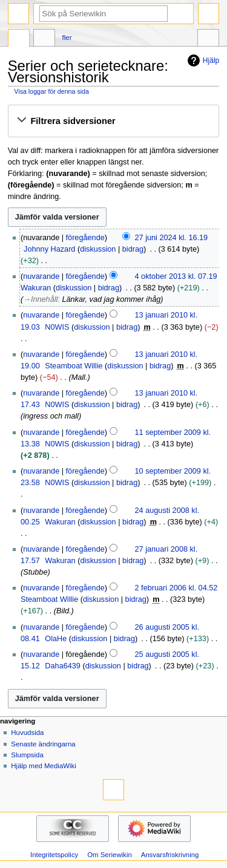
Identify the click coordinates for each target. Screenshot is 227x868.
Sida (19, 39)
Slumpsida (27, 755)
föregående (85, 238)
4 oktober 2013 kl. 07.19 (176, 276)
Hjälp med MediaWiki (44, 766)
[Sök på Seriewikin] (104, 14)
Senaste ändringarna (43, 744)
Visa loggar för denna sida (51, 91)
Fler (67, 38)
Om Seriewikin (110, 855)
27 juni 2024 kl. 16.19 (172, 238)
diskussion (98, 249)
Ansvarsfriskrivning (170, 855)
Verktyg (208, 39)
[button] (113, 121)
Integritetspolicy (54, 855)
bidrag (133, 249)
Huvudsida (27, 733)
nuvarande (41, 276)
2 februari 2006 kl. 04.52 (176, 588)
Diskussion (44, 39)
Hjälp (202, 60)
